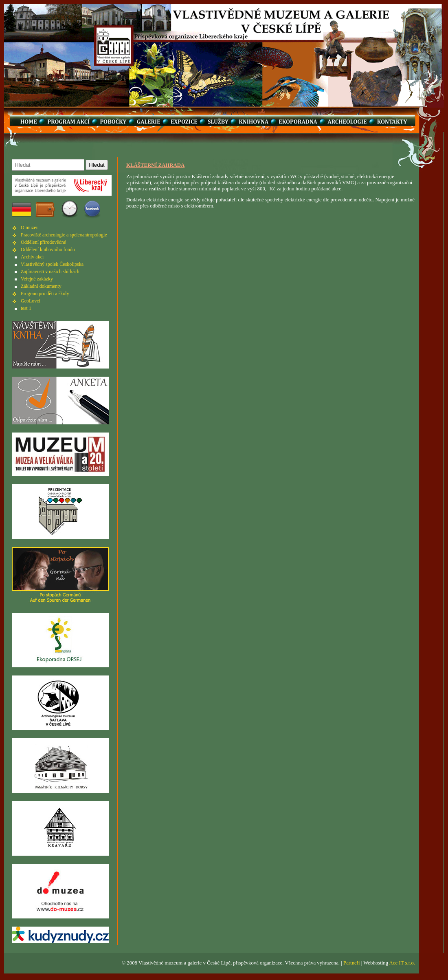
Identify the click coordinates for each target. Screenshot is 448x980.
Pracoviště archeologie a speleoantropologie (64, 235)
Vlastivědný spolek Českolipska (52, 264)
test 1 (26, 308)
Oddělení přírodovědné (43, 242)
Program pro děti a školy (45, 294)
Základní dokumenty (41, 286)
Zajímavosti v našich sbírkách (50, 271)
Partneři (352, 963)
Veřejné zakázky (37, 279)
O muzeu (30, 227)
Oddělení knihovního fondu (48, 249)
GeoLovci (31, 301)
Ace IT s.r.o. (402, 963)
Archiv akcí (32, 257)
